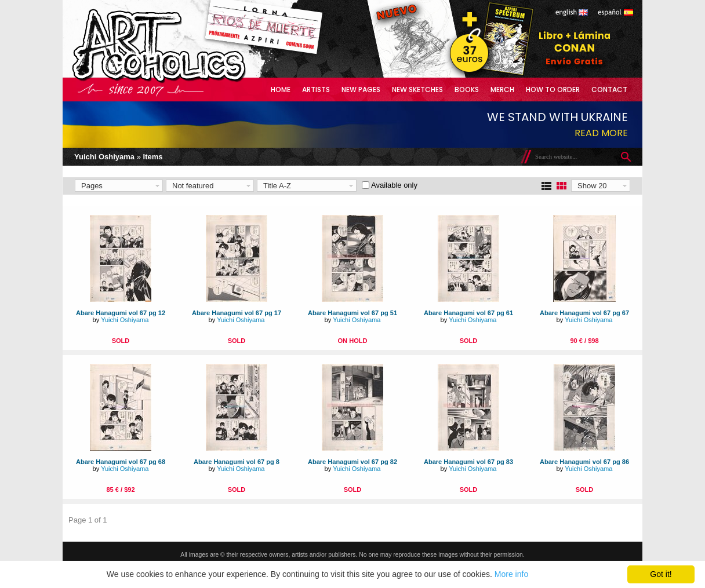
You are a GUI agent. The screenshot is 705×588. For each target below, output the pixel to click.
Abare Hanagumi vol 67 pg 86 (584, 462)
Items (153, 157)
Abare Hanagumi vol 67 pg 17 (237, 313)
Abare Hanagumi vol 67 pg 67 (584, 313)
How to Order (553, 90)
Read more (601, 133)
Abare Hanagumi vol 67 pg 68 (121, 462)
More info (511, 574)
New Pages (361, 90)
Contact (609, 90)
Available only (394, 185)
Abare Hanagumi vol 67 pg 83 (468, 462)
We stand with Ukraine (557, 117)
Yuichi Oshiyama (104, 157)
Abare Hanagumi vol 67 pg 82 (352, 462)
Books (467, 90)
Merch (502, 90)
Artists (316, 90)
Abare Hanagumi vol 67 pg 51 (352, 313)
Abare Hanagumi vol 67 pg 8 (237, 462)
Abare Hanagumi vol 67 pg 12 (121, 313)
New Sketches (417, 90)
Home (281, 90)
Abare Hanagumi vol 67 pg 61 (468, 313)
